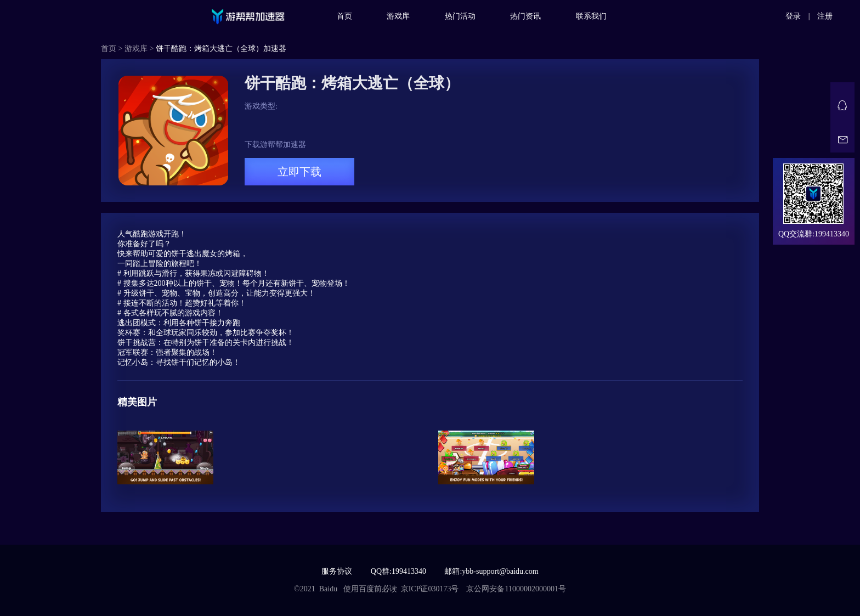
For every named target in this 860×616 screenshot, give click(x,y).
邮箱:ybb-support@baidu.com (491, 571)
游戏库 (398, 16)
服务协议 (337, 571)
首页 (344, 16)
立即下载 (299, 172)
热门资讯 (525, 16)
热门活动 (460, 16)
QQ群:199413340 (398, 571)
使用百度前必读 (370, 589)
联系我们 (591, 16)
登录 (793, 16)
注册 (825, 16)
